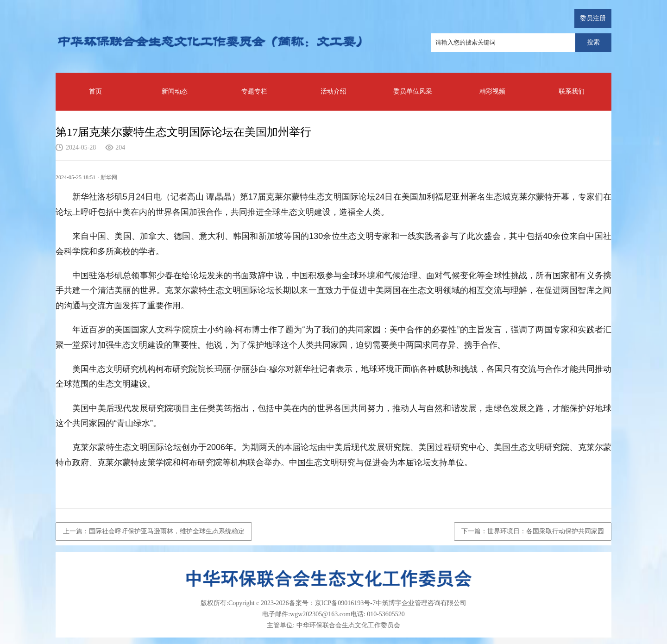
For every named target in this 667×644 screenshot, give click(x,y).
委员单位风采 (413, 91)
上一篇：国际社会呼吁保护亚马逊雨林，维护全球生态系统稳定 (154, 531)
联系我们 (572, 91)
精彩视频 (492, 91)
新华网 (109, 177)
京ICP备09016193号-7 (345, 603)
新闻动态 (175, 91)
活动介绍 (333, 91)
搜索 (593, 42)
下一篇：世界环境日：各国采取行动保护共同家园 (533, 531)
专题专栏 (254, 91)
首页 (95, 91)
